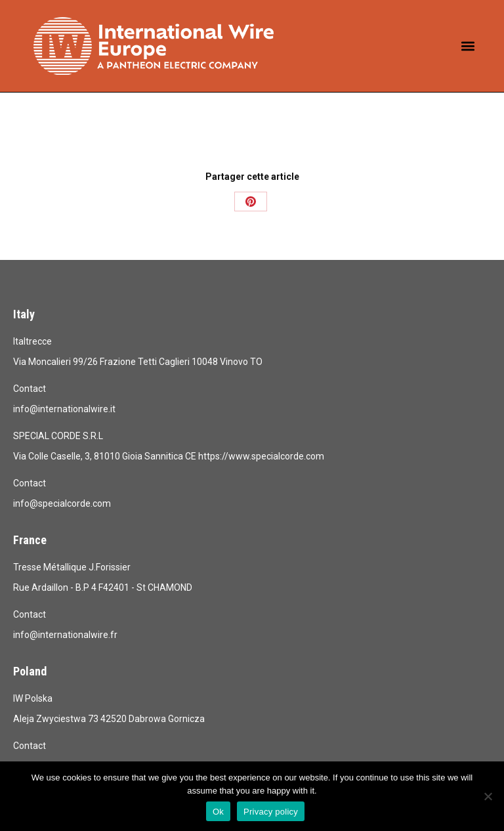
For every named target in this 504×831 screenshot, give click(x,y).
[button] (468, 46)
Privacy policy (271, 812)
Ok (218, 812)
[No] (488, 796)
